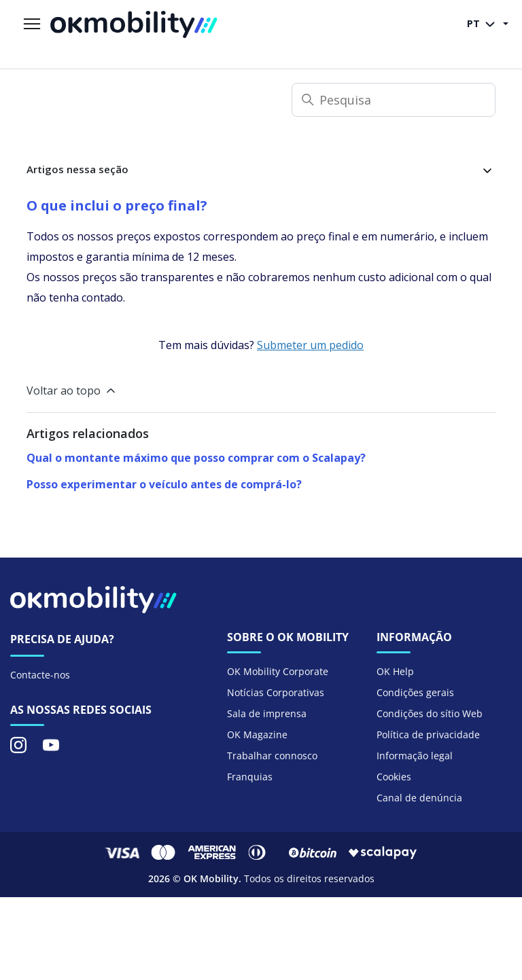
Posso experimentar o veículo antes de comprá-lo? (164, 484)
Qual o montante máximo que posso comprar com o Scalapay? (196, 458)
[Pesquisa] (394, 100)
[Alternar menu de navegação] (32, 24)
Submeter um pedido (310, 345)
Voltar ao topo (72, 391)
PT (484, 24)
